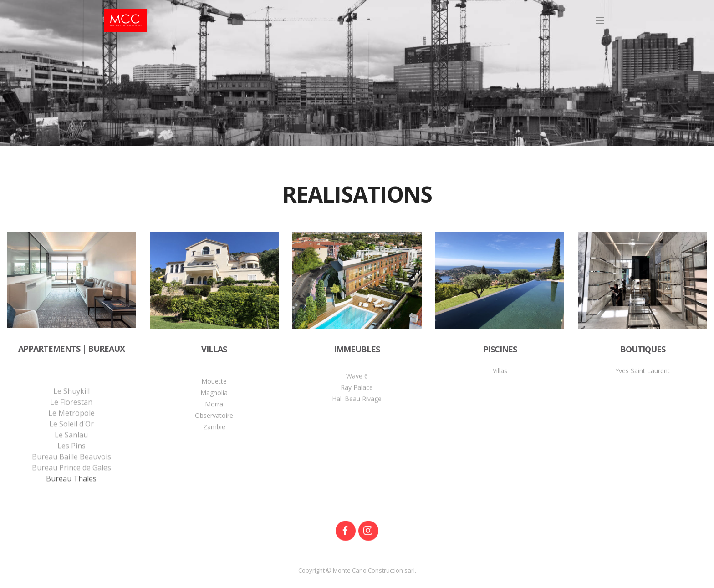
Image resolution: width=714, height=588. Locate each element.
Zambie (214, 443)
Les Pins (71, 474)
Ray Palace (357, 397)
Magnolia (214, 409)
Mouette (214, 398)
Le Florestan (71, 430)
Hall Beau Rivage (357, 408)
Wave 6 (357, 386)
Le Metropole (71, 441)
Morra (214, 420)
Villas (500, 374)
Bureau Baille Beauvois (71, 485)
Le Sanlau (71, 463)
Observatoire (214, 432)
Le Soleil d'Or (71, 452)
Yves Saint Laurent (643, 374)
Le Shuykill (71, 419)
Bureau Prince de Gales (71, 496)
